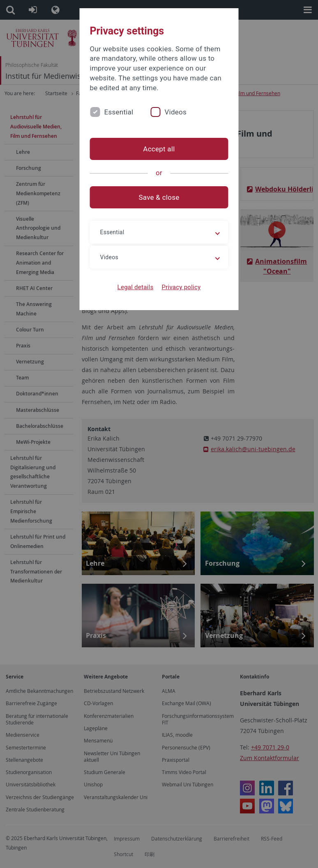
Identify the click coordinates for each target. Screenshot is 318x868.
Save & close (159, 197)
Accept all (159, 149)
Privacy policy (181, 287)
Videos (175, 112)
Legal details (136, 287)
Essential (119, 112)
